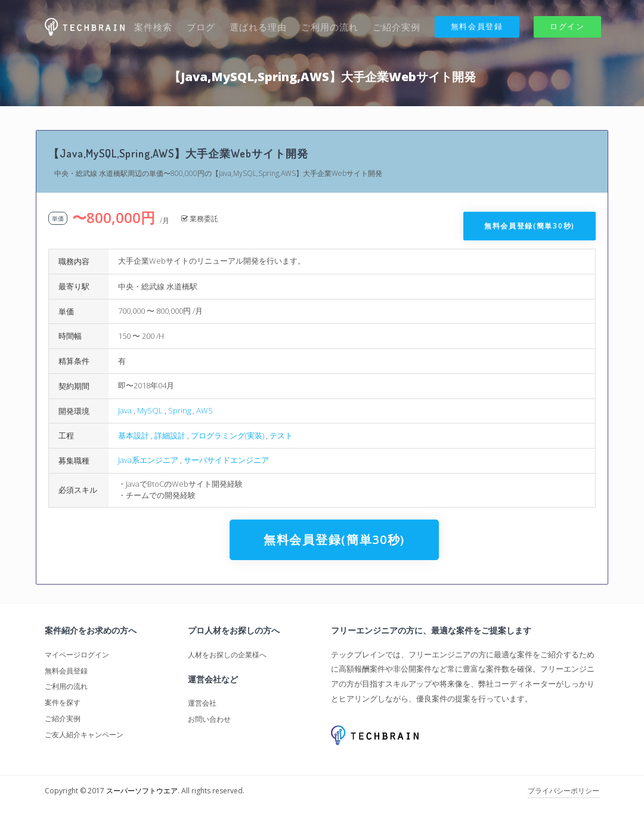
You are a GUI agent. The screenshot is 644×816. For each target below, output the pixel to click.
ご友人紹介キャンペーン (84, 735)
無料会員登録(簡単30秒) (530, 226)
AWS (205, 410)
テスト (281, 435)
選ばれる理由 (258, 27)
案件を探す (63, 702)
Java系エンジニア (148, 460)
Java (125, 410)
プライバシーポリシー (563, 791)
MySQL (150, 410)
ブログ (201, 27)
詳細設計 (170, 435)
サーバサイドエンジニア (226, 460)
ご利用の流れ (330, 27)
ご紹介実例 (397, 27)
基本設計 (134, 435)
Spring (179, 410)
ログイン (567, 26)
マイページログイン (77, 655)
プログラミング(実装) (227, 435)
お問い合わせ (209, 719)
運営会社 (202, 703)
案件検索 (153, 27)
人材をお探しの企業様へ (227, 655)
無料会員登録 (477, 26)
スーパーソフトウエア (142, 791)
